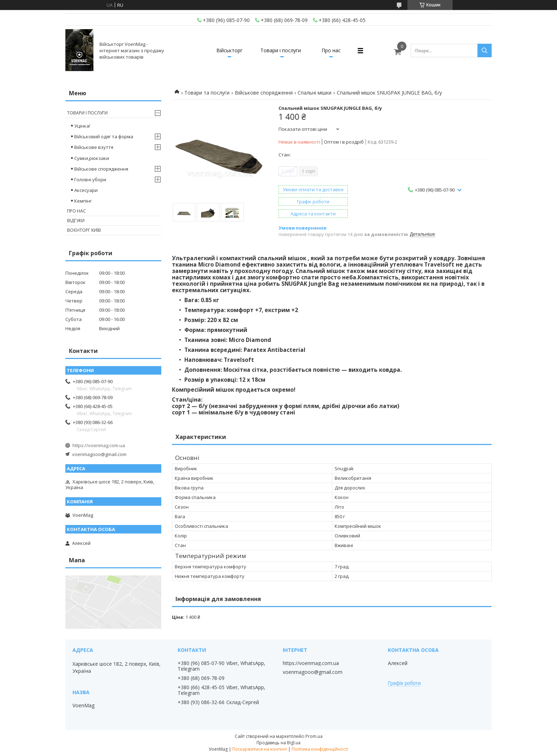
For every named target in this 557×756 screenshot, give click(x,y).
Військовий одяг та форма (104, 136)
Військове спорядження (264, 93)
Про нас (331, 50)
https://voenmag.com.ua (99, 445)
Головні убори (90, 179)
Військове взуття (94, 147)
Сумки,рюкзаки (92, 158)
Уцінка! (82, 126)
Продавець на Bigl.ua (278, 743)
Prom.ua (314, 736)
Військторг (229, 50)
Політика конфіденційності (320, 749)
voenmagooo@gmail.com (99, 454)
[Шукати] (485, 50)
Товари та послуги (207, 93)
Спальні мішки (315, 93)
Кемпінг (83, 201)
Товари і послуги (281, 50)
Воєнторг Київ (84, 230)
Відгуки (76, 221)
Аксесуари (86, 190)
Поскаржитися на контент (260, 749)
